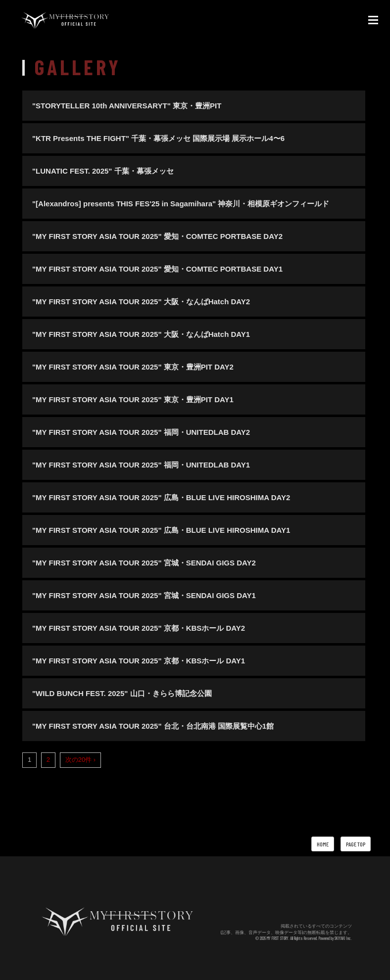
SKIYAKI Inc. (343, 938)
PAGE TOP (356, 844)
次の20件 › (80, 760)
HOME (323, 844)
